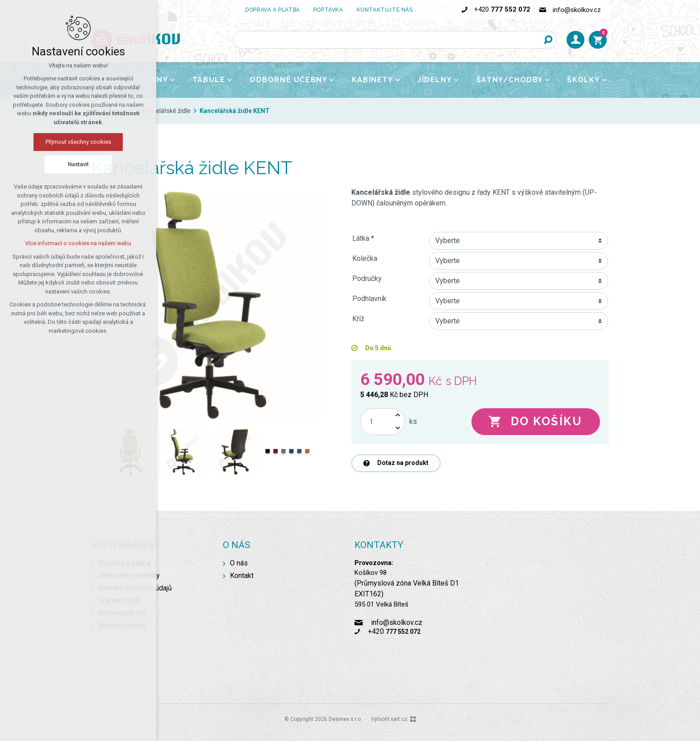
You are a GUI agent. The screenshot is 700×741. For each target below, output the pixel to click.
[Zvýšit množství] (398, 415)
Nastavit (78, 164)
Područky (367, 278)
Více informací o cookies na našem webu (78, 243)
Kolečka (365, 258)
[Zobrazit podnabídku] (172, 80)
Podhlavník (369, 299)
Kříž (358, 319)
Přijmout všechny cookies (78, 142)
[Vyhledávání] (548, 40)
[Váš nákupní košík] (598, 40)
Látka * (363, 238)
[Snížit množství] (398, 428)
